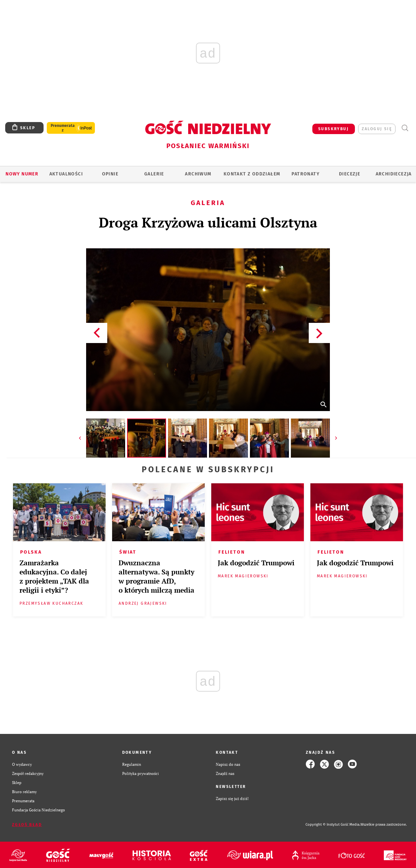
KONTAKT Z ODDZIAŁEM (252, 174)
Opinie (110, 174)
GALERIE (154, 174)
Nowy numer (22, 174)
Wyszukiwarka (405, 128)
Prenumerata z (63, 128)
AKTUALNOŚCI (66, 174)
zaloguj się (377, 129)
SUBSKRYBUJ (333, 129)
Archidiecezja (394, 174)
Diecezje (350, 174)
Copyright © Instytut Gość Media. (333, 825)
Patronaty (305, 174)
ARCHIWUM (198, 174)
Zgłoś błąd (27, 825)
